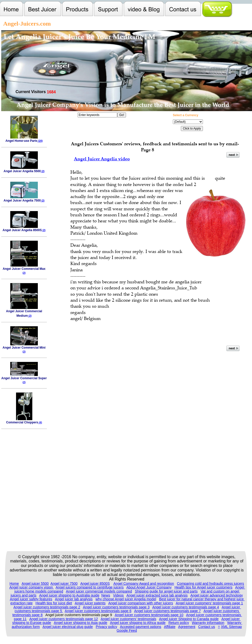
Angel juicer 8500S (95, 584)
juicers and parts (24, 595)
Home (14, 584)
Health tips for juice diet (54, 603)
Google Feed (127, 630)
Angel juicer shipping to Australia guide (69, 595)
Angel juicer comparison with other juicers (141, 603)
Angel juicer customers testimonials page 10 (149, 615)
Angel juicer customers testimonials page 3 (116, 607)
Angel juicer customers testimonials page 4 (186, 607)
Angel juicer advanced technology (217, 595)
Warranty (235, 623)
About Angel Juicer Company (149, 587)
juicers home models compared (39, 591)
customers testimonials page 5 (39, 611)
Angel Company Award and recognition (144, 584)
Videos (118, 595)
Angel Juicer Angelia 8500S (24, 229)
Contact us (207, 627)
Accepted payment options (141, 627)
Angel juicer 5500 (35, 584)
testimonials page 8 (27, 615)
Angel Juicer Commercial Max (24, 269)
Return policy (179, 623)
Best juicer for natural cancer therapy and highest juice (202, 599)
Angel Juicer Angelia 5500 (24, 170)
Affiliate (170, 627)
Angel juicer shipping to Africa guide (138, 623)
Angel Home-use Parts (24, 139)
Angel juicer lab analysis (74, 599)
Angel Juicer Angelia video (102, 159)
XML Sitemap (231, 627)
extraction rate (21, 603)
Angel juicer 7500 (64, 584)
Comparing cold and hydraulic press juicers (210, 584)
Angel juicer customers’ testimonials (129, 619)
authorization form (26, 627)
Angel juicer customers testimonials (214, 615)
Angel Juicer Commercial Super (24, 378)
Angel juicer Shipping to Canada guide (189, 619)
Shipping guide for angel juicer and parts (166, 591)
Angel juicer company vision (32, 587)
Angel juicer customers (222, 611)
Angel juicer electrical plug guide (68, 627)
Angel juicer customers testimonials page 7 (167, 611)
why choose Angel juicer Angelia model (126, 599)
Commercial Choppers (24, 421)
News (106, 595)
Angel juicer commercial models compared (99, 591)
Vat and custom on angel (220, 591)
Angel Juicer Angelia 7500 (24, 199)
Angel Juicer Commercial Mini (24, 348)
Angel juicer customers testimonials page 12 (64, 619)
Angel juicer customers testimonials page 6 (98, 611)
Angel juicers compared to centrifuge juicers (90, 587)
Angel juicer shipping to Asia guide (81, 623)
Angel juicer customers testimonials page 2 (47, 607)
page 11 (20, 619)
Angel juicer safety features (31, 599)
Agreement (187, 627)
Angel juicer (231, 607)
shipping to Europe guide (32, 623)
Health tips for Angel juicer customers (204, 587)
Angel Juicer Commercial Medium (24, 312)
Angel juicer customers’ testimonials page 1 (209, 603)
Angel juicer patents (90, 603)
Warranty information (208, 623)
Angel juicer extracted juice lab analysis (157, 595)
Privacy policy (106, 627)
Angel (240, 587)
